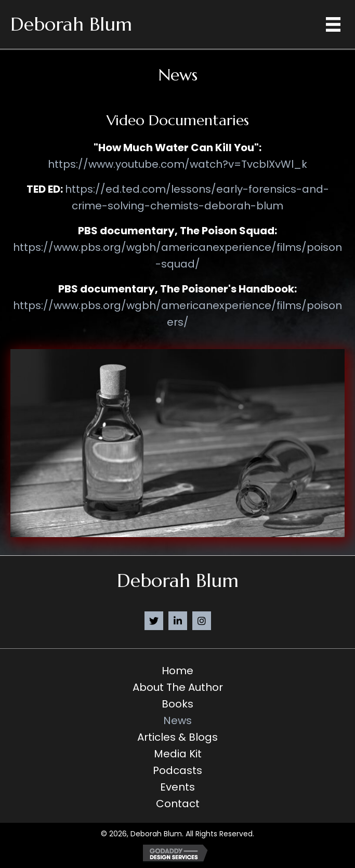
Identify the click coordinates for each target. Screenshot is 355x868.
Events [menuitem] (177, 787)
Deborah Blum (71, 24)
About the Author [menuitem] (178, 687)
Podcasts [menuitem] (177, 770)
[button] (154, 621)
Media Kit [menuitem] (178, 754)
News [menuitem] (177, 720)
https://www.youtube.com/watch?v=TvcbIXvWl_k (177, 164)
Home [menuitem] (177, 671)
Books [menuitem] (177, 704)
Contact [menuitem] (178, 804)
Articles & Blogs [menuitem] (177, 737)
